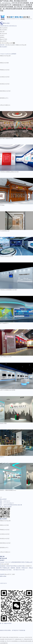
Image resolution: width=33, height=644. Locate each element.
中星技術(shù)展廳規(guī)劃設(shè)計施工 (10, 172)
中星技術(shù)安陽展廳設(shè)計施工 (9, 290)
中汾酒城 (2, 205)
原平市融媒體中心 (4, 323)
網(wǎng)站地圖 (5, 564)
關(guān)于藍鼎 (4, 39)
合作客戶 (2, 35)
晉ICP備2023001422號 (19, 570)
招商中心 (2, 457)
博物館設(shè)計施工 (5, 70)
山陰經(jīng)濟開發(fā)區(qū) (7, 256)
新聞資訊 (2, 37)
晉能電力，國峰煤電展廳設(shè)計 (8, 490)
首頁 (7, 45)
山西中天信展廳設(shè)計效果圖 (8, 390)
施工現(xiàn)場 (3, 33)
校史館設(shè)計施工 (5, 84)
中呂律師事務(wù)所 (5, 231)
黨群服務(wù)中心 (4, 98)
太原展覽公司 (28, 566)
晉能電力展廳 (3, 423)
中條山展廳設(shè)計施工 (6, 357)
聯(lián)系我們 (3, 41)
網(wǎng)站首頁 (4, 28)
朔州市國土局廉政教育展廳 (7, 138)
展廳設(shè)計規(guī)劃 (21, 45)
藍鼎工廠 (2, 32)
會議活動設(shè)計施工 (5, 91)
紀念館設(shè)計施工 (5, 77)
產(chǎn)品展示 (4, 30)
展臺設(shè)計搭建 (4, 63)
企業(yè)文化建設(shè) (5, 105)
